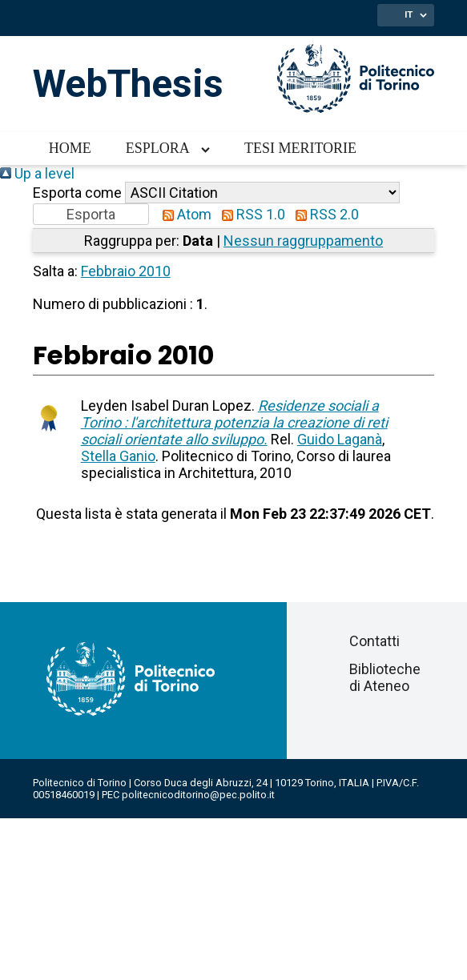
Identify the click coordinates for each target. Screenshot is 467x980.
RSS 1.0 (250, 214)
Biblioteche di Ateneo (385, 677)
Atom (183, 214)
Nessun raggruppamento (303, 241)
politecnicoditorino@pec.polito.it (198, 795)
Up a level (37, 173)
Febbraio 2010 (126, 271)
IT (409, 14)
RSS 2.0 (324, 214)
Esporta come (77, 193)
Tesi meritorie (300, 148)
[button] (91, 214)
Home (70, 148)
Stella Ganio (118, 456)
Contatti (374, 641)
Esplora (158, 148)
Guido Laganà (340, 439)
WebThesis (128, 84)
